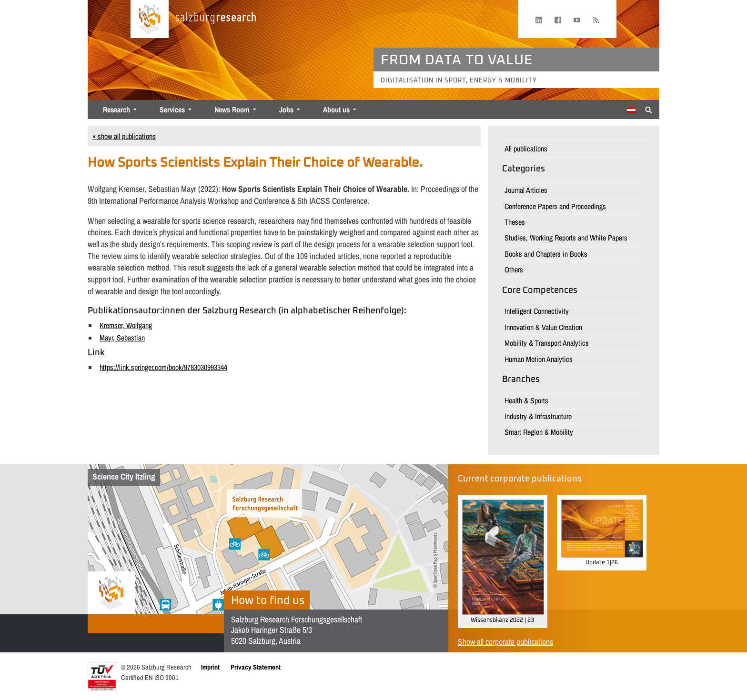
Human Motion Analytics (539, 359)
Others (514, 270)
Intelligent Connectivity (537, 311)
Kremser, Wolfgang (126, 325)
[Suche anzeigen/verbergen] (649, 109)
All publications (526, 149)
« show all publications (124, 136)
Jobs (286, 110)
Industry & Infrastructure (538, 416)
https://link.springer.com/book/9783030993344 (163, 367)
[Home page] (150, 19)
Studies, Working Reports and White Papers (566, 238)
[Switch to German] (631, 110)
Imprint (210, 667)
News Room (232, 110)
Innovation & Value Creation (543, 327)
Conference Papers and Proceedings (555, 206)
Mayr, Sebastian (122, 338)
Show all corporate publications (505, 642)
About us (336, 110)
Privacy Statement (256, 667)
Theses (515, 222)
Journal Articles (526, 190)
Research (116, 110)
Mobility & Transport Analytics (547, 343)
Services (172, 110)
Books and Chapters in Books (546, 254)
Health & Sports (526, 400)
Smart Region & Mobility (539, 432)
